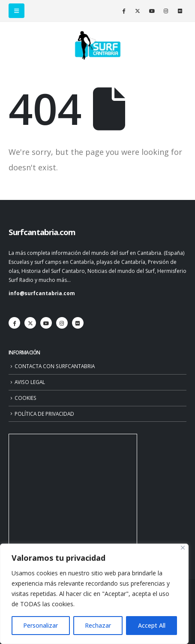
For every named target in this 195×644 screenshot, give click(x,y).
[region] (94, 594)
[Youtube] (152, 11)
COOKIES (25, 398)
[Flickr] (180, 11)
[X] (138, 11)
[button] (16, 11)
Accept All (152, 625)
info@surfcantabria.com (42, 293)
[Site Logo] (98, 45)
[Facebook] (123, 11)
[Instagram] (166, 11)
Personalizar (40, 625)
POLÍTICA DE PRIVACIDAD (44, 414)
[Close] (183, 548)
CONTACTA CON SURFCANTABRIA (55, 366)
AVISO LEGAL (30, 382)
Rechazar (98, 625)
